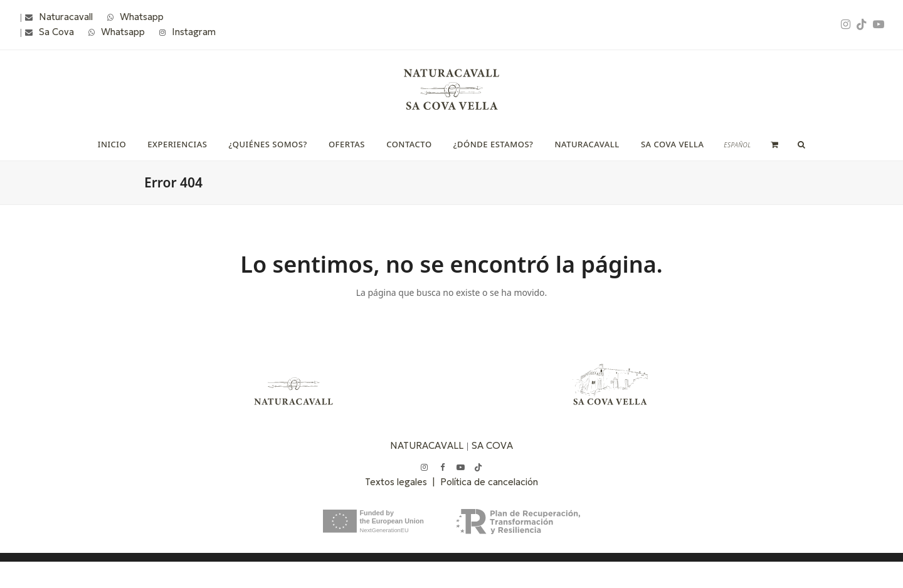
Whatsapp (142, 17)
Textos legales (399, 482)
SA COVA (492, 445)
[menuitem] (737, 145)
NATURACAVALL (427, 445)
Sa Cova (56, 32)
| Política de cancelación (485, 482)
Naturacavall (66, 17)
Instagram (194, 32)
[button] (775, 144)
